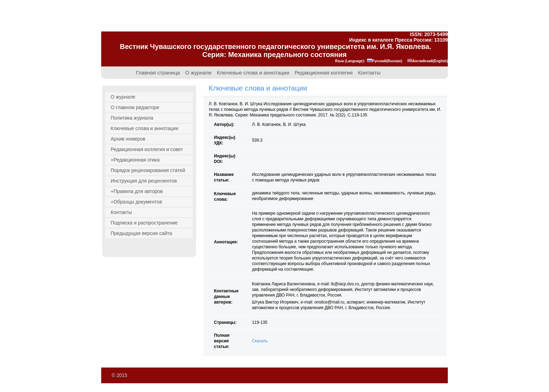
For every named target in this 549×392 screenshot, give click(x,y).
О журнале (198, 73)
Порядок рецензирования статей (148, 170)
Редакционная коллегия (324, 73)
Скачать (260, 341)
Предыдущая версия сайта (141, 233)
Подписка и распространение (144, 223)
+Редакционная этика (135, 160)
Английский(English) (428, 61)
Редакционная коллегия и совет (147, 149)
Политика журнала (132, 118)
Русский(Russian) (385, 61)
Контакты (369, 73)
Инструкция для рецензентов (144, 181)
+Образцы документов (136, 202)
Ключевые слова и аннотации (253, 73)
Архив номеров (128, 139)
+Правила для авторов (137, 191)
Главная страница (158, 73)
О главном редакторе (135, 107)
